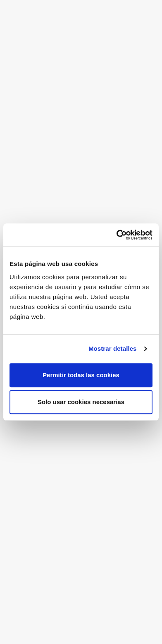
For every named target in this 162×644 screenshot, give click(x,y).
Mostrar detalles (113, 348)
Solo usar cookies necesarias (81, 402)
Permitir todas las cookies (81, 375)
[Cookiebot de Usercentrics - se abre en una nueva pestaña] (117, 235)
